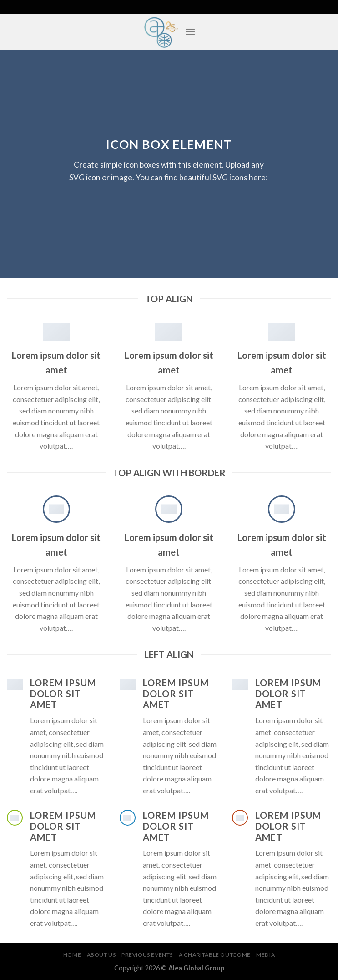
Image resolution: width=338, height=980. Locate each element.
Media (265, 955)
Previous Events (147, 955)
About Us (101, 955)
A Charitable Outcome (215, 955)
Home (72, 955)
